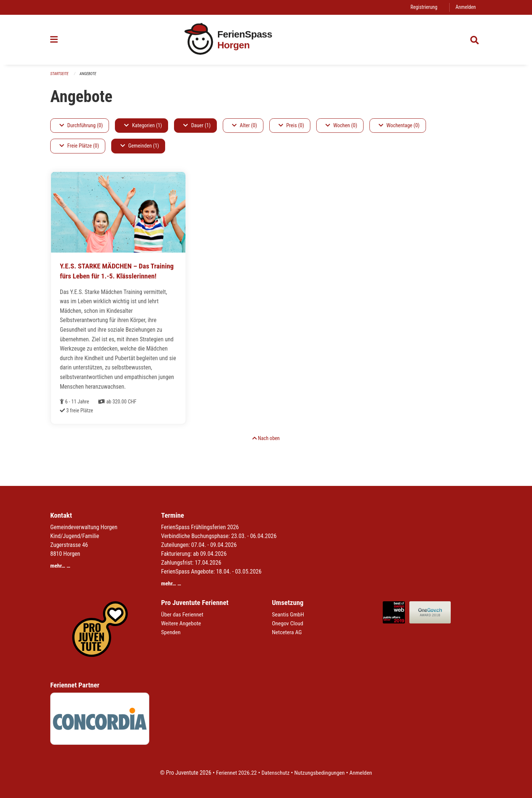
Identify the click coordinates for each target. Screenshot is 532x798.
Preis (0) (291, 126)
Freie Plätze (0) (79, 146)
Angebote (89, 74)
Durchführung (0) (81, 126)
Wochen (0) (341, 126)
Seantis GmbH (289, 614)
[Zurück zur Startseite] (266, 40)
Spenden (171, 632)
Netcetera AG (287, 632)
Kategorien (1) (143, 126)
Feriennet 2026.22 (235, 773)
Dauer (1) (197, 126)
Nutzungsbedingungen (320, 773)
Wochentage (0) (399, 126)
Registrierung (423, 7)
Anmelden (465, 7)
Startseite (60, 74)
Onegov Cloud (288, 623)
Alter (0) (245, 126)
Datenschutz (275, 773)
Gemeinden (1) (140, 146)
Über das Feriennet (183, 614)
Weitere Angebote (182, 623)
